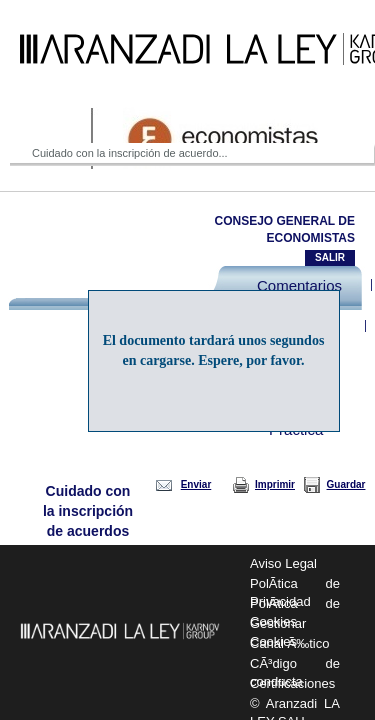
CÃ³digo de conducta (295, 665)
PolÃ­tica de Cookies (295, 605)
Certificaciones (292, 683)
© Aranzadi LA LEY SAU (295, 705)
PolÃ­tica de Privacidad (295, 585)
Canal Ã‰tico (289, 643)
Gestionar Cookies (278, 625)
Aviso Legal (283, 563)
